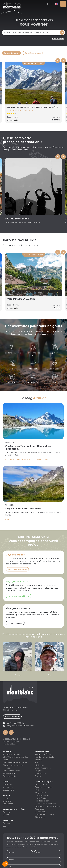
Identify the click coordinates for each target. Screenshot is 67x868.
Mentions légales (10, 744)
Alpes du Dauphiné (11, 771)
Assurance (40, 809)
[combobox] (31, 32)
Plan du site (40, 817)
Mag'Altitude (41, 793)
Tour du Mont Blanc (12, 754)
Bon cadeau (40, 812)
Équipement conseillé (45, 814)
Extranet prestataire (44, 787)
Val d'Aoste (8, 787)
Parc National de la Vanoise (15, 762)
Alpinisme (39, 760)
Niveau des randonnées (46, 803)
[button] (5, 864)
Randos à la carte (43, 801)
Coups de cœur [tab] (11, 53)
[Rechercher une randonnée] (31, 32)
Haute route (40, 773)
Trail (37, 762)
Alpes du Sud (9, 773)
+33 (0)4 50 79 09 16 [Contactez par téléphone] (15, 723)
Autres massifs (9, 776)
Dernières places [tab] (33, 53)
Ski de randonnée (43, 768)
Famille (38, 776)
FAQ (37, 790)
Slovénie (7, 815)
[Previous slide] (58, 61)
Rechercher (62, 32)
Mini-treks (39, 765)
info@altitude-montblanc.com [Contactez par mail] (20, 726)
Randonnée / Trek (43, 754)
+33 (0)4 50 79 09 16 (52, 4)
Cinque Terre (9, 790)
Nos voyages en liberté (19, 596)
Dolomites (8, 784)
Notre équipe (41, 798)
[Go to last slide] (58, 157)
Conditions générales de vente (49, 806)
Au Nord (7, 823)
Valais (5, 798)
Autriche (7, 812)
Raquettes (40, 771)
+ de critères (58, 39)
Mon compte (48, 4)
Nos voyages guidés (17, 569)
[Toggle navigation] (63, 4)
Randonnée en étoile (44, 757)
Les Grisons (8, 804)
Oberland (7, 801)
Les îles (6, 826)
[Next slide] (63, 61)
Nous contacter (15, 623)
